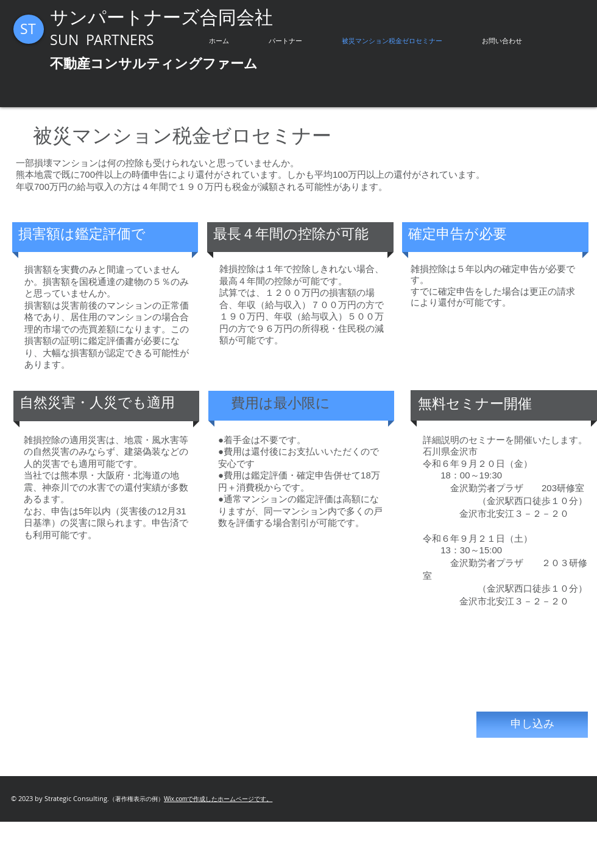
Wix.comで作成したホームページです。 (218, 799)
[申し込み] (532, 725)
